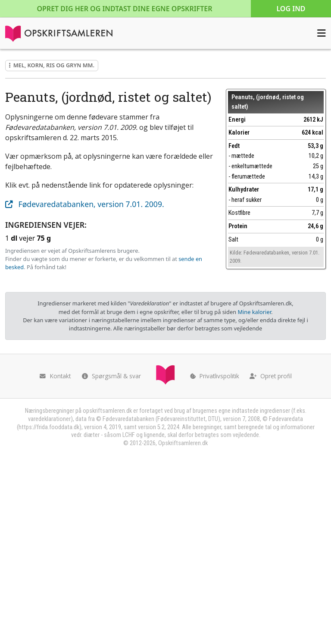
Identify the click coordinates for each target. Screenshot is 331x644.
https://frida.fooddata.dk (49, 427)
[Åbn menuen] (322, 33)
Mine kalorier (254, 312)
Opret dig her (124, 9)
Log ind (291, 9)
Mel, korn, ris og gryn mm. (52, 65)
